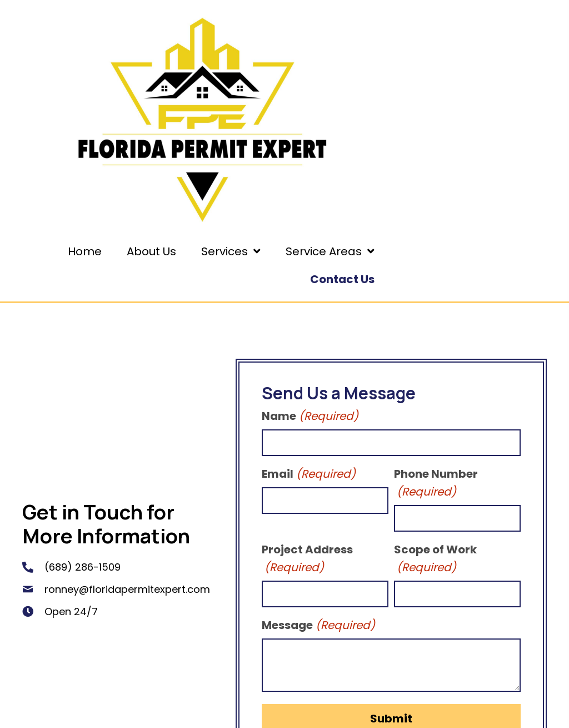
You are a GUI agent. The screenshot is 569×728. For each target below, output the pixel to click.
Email (309, 474)
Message (318, 625)
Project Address (307, 559)
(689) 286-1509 (83, 567)
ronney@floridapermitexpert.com (127, 589)
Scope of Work (435, 559)
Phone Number (436, 483)
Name (310, 416)
